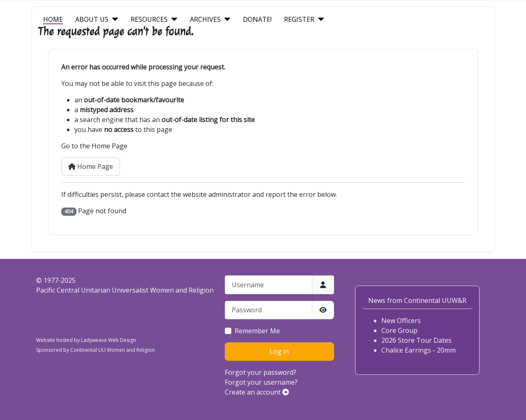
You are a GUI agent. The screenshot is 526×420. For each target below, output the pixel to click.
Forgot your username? (261, 382)
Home (53, 19)
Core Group (399, 330)
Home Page (91, 166)
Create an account (257, 392)
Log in (279, 351)
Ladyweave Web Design (108, 340)
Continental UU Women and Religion (113, 350)
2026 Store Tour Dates (416, 340)
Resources (149, 19)
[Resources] (173, 19)
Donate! (257, 19)
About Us (92, 19)
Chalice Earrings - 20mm (419, 350)
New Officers (401, 321)
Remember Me (257, 331)
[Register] (319, 19)
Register (299, 19)
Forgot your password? (261, 372)
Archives (205, 19)
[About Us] (113, 19)
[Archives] (226, 19)
